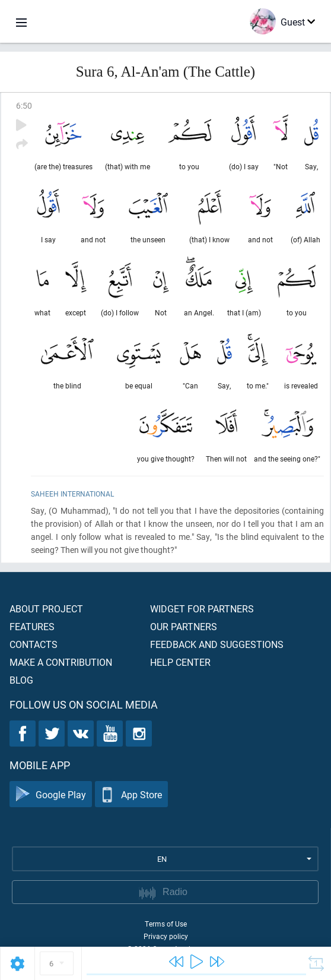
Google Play (51, 794)
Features (32, 626)
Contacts (34, 644)
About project (46, 608)
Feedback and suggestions (217, 644)
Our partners (184, 626)
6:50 (24, 105)
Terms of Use (166, 924)
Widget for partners (202, 608)
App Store (131, 794)
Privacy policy (166, 936)
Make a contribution (61, 662)
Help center (180, 662)
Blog (21, 680)
